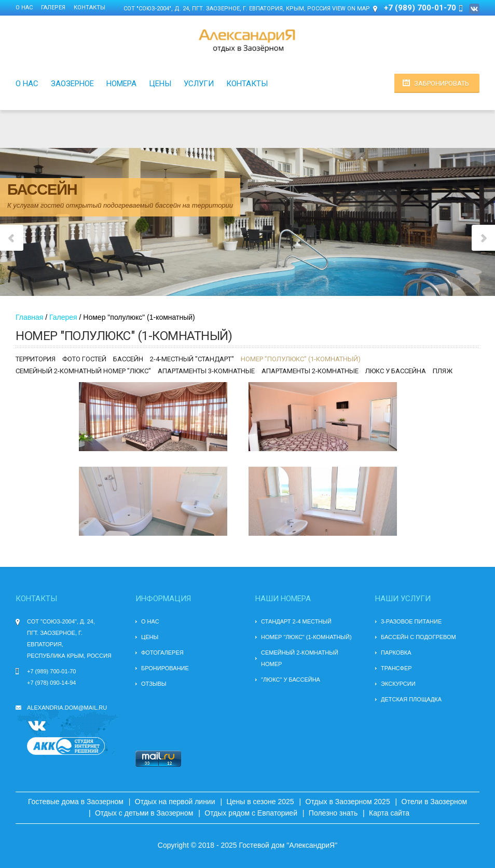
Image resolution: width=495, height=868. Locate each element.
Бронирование (165, 668)
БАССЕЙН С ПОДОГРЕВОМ (418, 637)
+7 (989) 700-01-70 (51, 671)
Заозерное (72, 84)
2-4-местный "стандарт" (192, 359)
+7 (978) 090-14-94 (51, 683)
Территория (36, 359)
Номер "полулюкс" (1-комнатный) (301, 359)
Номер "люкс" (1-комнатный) (306, 637)
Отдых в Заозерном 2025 (348, 802)
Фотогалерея (162, 653)
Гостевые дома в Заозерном (76, 802)
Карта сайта (389, 813)
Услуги (199, 84)
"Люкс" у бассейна (291, 680)
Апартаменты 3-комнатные (206, 371)
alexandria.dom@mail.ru (67, 708)
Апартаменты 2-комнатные (310, 371)
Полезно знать (333, 813)
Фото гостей (84, 359)
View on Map (351, 9)
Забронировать (442, 83)
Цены (160, 84)
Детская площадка (411, 699)
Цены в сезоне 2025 (260, 802)
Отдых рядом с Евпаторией (251, 813)
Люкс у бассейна (396, 371)
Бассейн (128, 359)
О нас (24, 8)
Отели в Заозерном (435, 802)
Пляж (443, 371)
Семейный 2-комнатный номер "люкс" (83, 371)
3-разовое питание (411, 621)
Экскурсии (398, 684)
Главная (29, 317)
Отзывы (154, 684)
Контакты (90, 8)
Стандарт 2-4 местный (296, 621)
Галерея (53, 8)
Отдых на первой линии (175, 802)
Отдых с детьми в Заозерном (144, 813)
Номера (121, 84)
